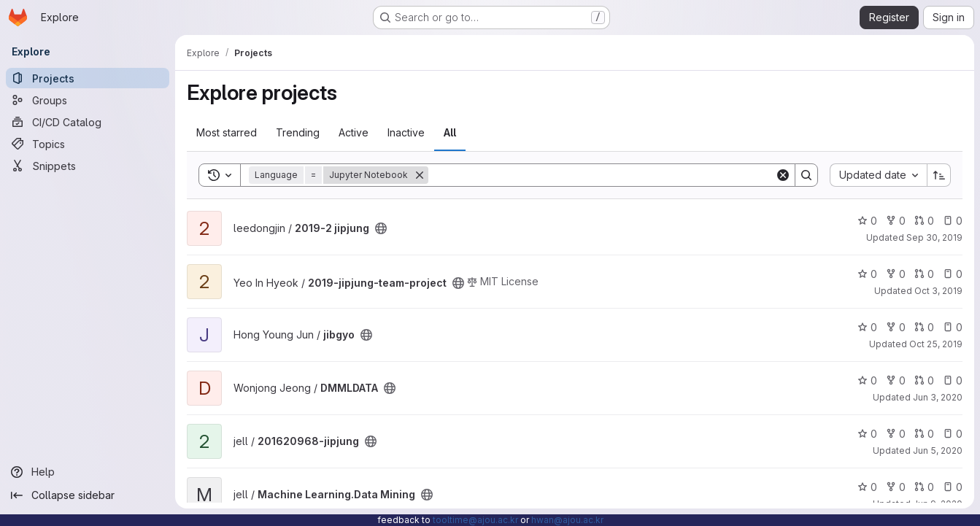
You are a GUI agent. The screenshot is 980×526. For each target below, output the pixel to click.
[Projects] (88, 78)
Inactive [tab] (406, 132)
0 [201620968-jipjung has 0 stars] (867, 434)
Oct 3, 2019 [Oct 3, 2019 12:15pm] (938, 291)
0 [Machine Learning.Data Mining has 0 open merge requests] (924, 487)
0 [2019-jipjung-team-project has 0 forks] (896, 274)
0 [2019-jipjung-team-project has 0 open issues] (953, 274)
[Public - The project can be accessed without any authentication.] (381, 228)
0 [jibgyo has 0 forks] (896, 327)
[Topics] (88, 144)
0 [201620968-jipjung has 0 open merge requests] (924, 434)
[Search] (602, 175)
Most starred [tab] (227, 132)
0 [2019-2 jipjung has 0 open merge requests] (924, 221)
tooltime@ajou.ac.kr (475, 520)
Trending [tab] (298, 132)
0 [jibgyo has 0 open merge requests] (924, 327)
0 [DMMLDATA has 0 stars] (867, 380)
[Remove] (420, 175)
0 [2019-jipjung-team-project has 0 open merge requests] (924, 274)
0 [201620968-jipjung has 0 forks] (896, 434)
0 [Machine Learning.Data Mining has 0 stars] (867, 487)
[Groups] (88, 100)
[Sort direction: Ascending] (939, 175)
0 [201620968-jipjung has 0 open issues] (953, 434)
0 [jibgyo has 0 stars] (867, 327)
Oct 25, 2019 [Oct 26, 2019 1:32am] (936, 344)
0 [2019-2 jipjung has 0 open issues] (953, 221)
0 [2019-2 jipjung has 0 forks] (896, 221)
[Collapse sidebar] (88, 495)
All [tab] (450, 132)
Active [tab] (354, 132)
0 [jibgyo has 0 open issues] (953, 327)
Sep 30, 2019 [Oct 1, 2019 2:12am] (934, 237)
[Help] (88, 472)
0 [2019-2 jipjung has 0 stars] (867, 221)
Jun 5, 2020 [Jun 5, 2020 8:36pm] (938, 450)
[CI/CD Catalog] (88, 122)
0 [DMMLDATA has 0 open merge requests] (924, 380)
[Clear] (783, 175)
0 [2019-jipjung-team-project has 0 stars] (867, 274)
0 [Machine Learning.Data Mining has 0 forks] (896, 487)
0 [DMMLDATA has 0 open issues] (953, 380)
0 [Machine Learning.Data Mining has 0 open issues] (953, 487)
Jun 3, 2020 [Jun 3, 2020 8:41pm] (938, 397)
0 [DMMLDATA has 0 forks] (896, 380)
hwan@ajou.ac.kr (567, 520)
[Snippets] (88, 166)
